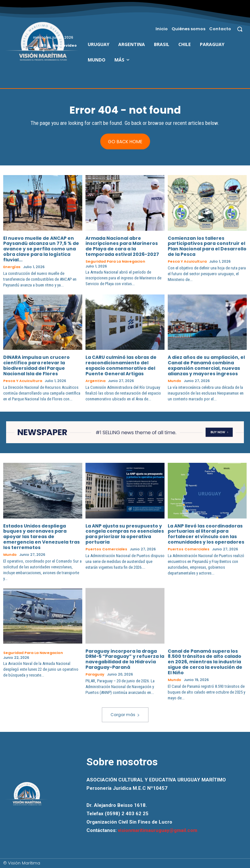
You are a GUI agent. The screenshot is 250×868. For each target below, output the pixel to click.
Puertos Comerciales (106, 549)
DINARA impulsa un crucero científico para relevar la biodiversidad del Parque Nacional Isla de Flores (36, 365)
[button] (240, 29)
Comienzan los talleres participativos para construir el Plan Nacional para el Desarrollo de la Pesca (207, 246)
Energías (12, 267)
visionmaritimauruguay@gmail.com (158, 830)
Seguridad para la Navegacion (115, 261)
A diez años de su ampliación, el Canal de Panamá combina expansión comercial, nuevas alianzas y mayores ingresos (206, 365)
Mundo (174, 381)
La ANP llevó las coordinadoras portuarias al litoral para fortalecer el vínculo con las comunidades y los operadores (206, 534)
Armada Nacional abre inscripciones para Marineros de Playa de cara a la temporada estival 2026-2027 (122, 246)
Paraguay (95, 674)
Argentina (95, 381)
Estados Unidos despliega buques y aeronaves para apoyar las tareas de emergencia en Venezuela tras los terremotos (41, 537)
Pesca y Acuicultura (187, 261)
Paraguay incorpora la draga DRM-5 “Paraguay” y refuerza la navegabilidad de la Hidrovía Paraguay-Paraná (125, 659)
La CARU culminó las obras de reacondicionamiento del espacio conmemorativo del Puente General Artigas (121, 365)
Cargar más (125, 715)
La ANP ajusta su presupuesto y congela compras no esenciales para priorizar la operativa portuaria (125, 534)
